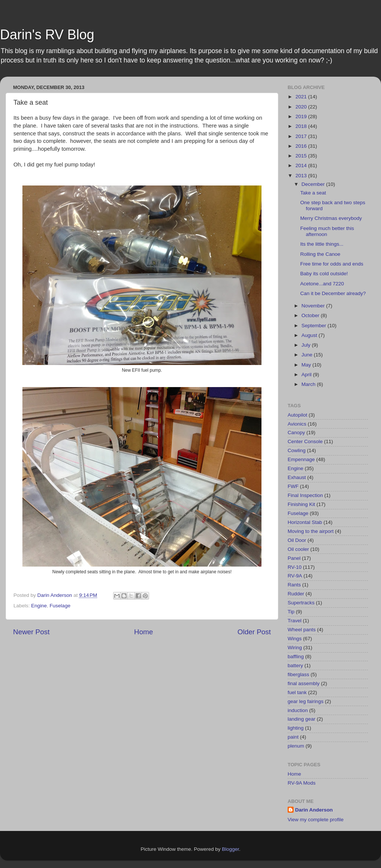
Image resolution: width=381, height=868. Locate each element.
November (314, 306)
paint (293, 737)
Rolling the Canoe (320, 254)
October (311, 315)
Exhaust (297, 477)
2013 (302, 176)
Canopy (296, 433)
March (309, 384)
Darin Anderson (314, 810)
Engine (39, 606)
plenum (296, 746)
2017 (302, 136)
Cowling (297, 450)
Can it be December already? (333, 293)
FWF (293, 486)
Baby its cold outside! (324, 274)
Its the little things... (322, 244)
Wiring (295, 648)
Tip (291, 612)
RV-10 (295, 567)
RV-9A (295, 576)
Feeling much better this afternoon (327, 231)
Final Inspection (305, 495)
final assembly (304, 683)
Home (143, 632)
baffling (296, 657)
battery (295, 665)
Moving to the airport (311, 531)
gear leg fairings (306, 701)
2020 (302, 107)
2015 (302, 156)
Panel (294, 558)
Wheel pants (302, 630)
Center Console (305, 441)
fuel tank (297, 692)
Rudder (296, 594)
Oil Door (297, 540)
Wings (295, 639)
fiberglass (298, 674)
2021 (302, 97)
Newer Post (31, 632)
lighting (296, 728)
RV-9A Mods (302, 783)
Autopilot (298, 415)
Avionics (297, 424)
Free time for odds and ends (332, 264)
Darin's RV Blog (47, 35)
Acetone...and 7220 (322, 284)
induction (298, 710)
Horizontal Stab (305, 522)
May (307, 365)
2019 (302, 116)
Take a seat (313, 193)
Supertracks (301, 603)
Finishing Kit (301, 504)
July (307, 345)
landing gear (301, 719)
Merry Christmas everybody (331, 218)
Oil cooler (298, 549)
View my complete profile (316, 820)
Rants (294, 585)
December (314, 184)
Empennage (301, 459)
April (307, 375)
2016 (302, 146)
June (308, 355)
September (315, 326)
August (310, 335)
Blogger (230, 849)
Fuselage (60, 606)
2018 (302, 126)
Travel (295, 621)
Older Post (254, 632)
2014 (302, 165)
